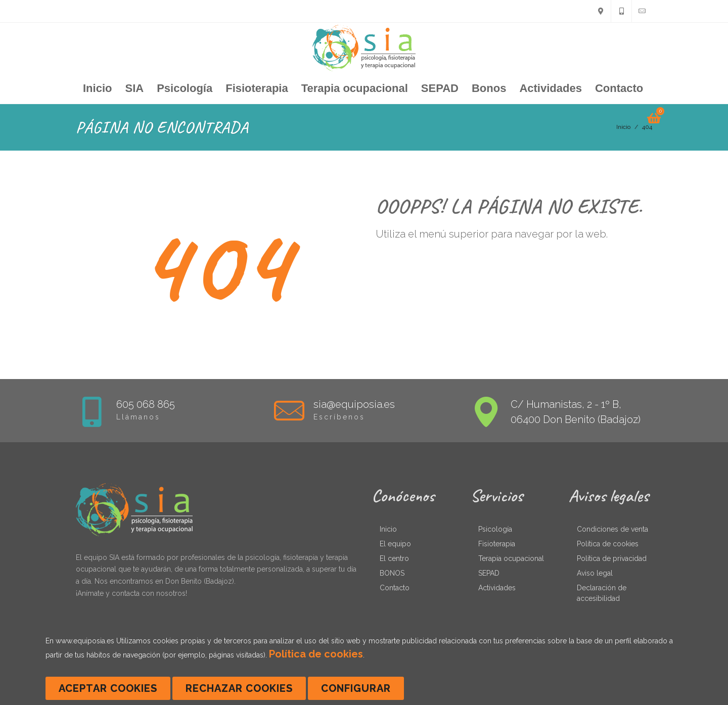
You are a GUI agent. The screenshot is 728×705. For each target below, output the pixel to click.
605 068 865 (146, 404)
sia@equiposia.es (354, 404)
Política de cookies (608, 544)
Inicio (388, 529)
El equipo (395, 544)
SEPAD (489, 573)
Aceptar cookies (108, 688)
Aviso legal (595, 573)
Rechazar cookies (239, 688)
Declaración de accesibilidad (602, 593)
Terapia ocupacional (511, 558)
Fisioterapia (497, 544)
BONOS (392, 573)
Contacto (395, 588)
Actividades (497, 588)
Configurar (356, 688)
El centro (394, 558)
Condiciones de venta (612, 529)
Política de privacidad (612, 558)
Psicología (495, 529)
